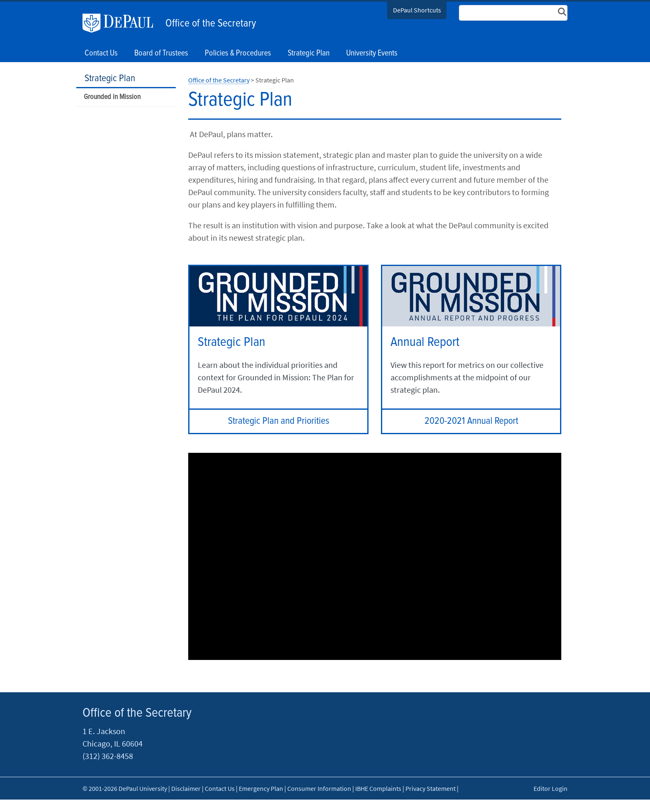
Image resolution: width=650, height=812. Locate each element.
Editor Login (551, 788)
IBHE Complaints (378, 788)
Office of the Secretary (211, 24)
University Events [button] (372, 53)
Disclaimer (186, 788)
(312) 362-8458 (108, 756)
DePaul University (122, 23)
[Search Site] (513, 13)
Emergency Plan (261, 788)
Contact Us (101, 53)
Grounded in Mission (112, 97)
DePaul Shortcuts (417, 10)
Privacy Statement (431, 788)
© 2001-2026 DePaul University (125, 788)
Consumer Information (319, 788)
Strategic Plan (110, 79)
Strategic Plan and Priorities (279, 421)
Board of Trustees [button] (161, 53)
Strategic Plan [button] (309, 53)
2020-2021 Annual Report (471, 421)
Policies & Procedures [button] (238, 53)
